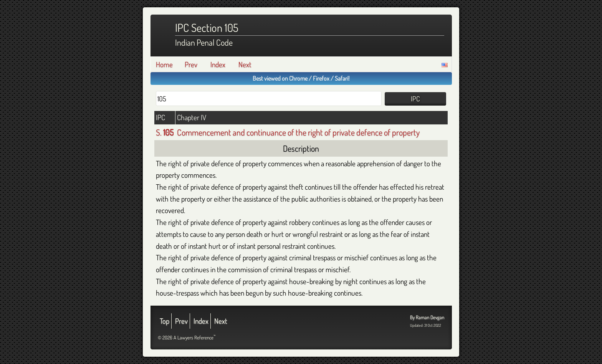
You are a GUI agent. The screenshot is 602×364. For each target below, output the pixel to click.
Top (165, 321)
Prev (191, 64)
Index (218, 64)
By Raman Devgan (427, 317)
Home (164, 64)
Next (245, 64)
